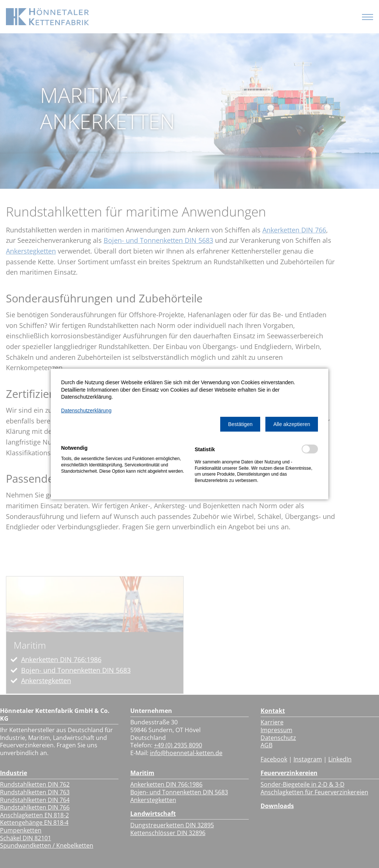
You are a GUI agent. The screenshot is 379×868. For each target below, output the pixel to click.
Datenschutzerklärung (86, 410)
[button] (240, 424)
